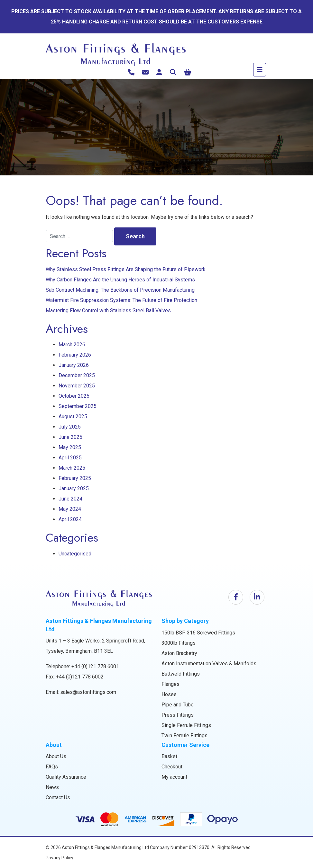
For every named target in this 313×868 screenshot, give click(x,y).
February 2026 (75, 355)
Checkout (172, 767)
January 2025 (74, 488)
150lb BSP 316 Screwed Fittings (198, 633)
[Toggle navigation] (260, 70)
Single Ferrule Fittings (186, 725)
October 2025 (74, 396)
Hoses (169, 694)
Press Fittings (178, 715)
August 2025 (73, 416)
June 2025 (70, 437)
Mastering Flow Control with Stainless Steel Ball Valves (108, 310)
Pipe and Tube (178, 705)
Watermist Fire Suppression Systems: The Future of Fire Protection (121, 300)
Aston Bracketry (179, 653)
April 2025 (70, 458)
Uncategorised (75, 554)
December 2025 (77, 375)
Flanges (170, 684)
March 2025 (72, 468)
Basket (169, 756)
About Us (56, 756)
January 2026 (74, 365)
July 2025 (70, 427)
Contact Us (58, 797)
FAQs (52, 767)
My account (174, 777)
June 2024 (70, 499)
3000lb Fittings (179, 643)
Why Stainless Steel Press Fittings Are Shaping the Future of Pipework (126, 269)
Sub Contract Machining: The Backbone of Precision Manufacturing (120, 290)
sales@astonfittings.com (88, 692)
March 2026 (72, 345)
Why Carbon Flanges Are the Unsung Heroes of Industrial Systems (120, 280)
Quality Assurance (66, 777)
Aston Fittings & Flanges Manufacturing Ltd (105, 847)
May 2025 (70, 447)
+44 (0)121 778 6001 (95, 666)
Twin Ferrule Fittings (184, 735)
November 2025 (77, 386)
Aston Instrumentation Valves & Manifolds (209, 664)
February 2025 (75, 478)
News (52, 787)
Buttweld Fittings (181, 674)
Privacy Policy (60, 858)
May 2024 (70, 509)
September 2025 (78, 406)
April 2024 (70, 519)
